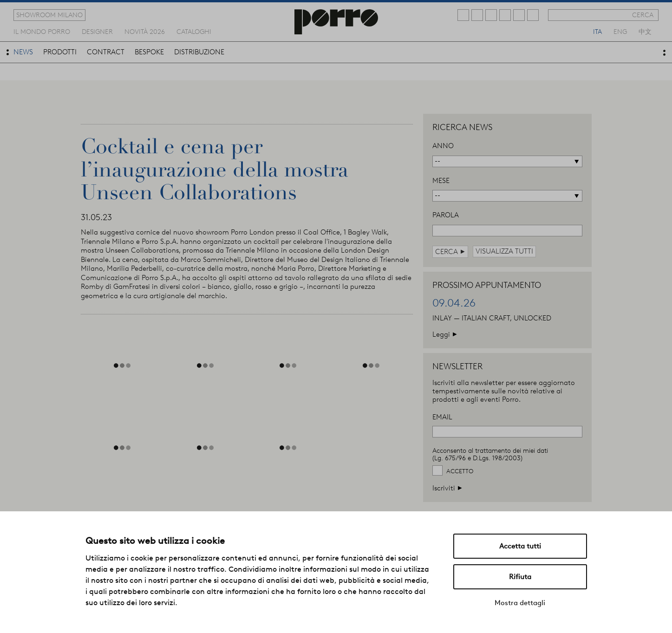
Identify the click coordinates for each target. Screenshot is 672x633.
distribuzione (199, 52)
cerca (643, 15)
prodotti (60, 52)
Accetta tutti (520, 546)
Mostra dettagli (520, 603)
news (23, 52)
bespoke (149, 52)
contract (106, 52)
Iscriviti (447, 488)
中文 (645, 31)
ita (597, 31)
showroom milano (49, 15)
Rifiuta (520, 577)
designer (97, 31)
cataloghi (194, 31)
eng (620, 31)
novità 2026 (145, 31)
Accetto (460, 471)
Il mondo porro (42, 31)
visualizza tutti (504, 251)
